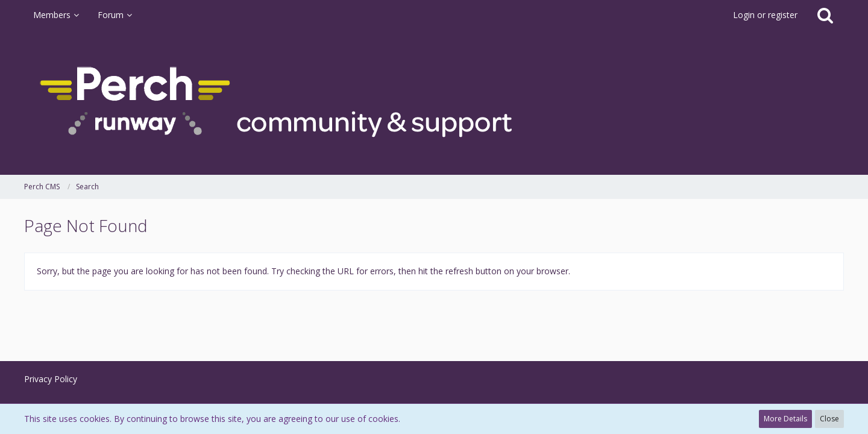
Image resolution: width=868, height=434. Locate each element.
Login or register (765, 15)
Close (829, 419)
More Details (785, 419)
